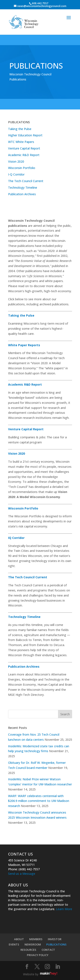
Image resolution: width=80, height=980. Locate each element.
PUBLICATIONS (56, 944)
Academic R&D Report (24, 155)
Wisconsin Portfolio (22, 168)
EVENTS (14, 944)
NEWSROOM (33, 944)
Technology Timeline (23, 188)
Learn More (64, 909)
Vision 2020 (16, 161)
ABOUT (19, 939)
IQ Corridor (16, 538)
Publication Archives (22, 194)
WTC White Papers (21, 142)
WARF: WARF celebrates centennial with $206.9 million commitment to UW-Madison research (39, 801)
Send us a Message (22, 874)
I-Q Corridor (16, 174)
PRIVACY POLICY (38, 955)
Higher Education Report (25, 135)
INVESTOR (55, 939)
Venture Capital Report (24, 148)
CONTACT (48, 950)
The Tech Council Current (26, 181)
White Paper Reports (24, 345)
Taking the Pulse (20, 129)
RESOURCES (28, 950)
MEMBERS (36, 939)
